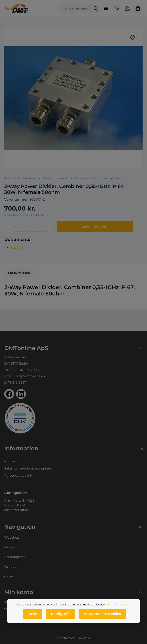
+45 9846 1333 (28, 370)
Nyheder (11, 567)
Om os (9, 547)
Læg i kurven (95, 226)
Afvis (33, 614)
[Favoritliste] (117, 8)
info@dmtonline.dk (30, 376)
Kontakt (11, 461)
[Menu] (106, 8)
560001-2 (19, 248)
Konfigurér (60, 614)
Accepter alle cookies (102, 614)
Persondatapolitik (18, 476)
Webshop (12, 537)
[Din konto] (127, 8)
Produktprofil (15, 557)
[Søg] (96, 9)
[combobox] (75, 9)
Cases (9, 576)
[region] (73, 98)
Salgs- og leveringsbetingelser (28, 468)
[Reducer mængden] (9, 226)
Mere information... (118, 605)
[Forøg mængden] (50, 226)
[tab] (19, 273)
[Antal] (30, 226)
